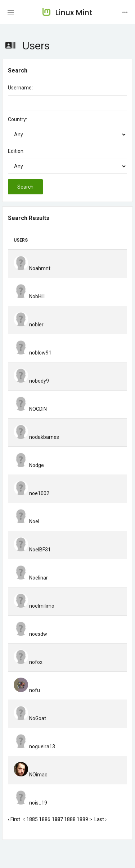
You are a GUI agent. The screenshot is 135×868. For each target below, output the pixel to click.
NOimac (30, 775)
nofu (27, 690)
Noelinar (31, 578)
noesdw (30, 634)
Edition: (16, 151)
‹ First (14, 819)
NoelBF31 (32, 550)
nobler (29, 325)
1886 (45, 819)
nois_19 (30, 803)
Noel (26, 521)
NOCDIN (30, 409)
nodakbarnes (36, 437)
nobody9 (31, 381)
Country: (17, 119)
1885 (32, 819)
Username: (20, 88)
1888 (70, 819)
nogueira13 (34, 746)
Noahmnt (32, 268)
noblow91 (33, 353)
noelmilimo (34, 606)
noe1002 (31, 493)
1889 (82, 819)
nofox (28, 662)
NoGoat (30, 718)
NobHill (29, 296)
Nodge (29, 465)
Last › (100, 819)
